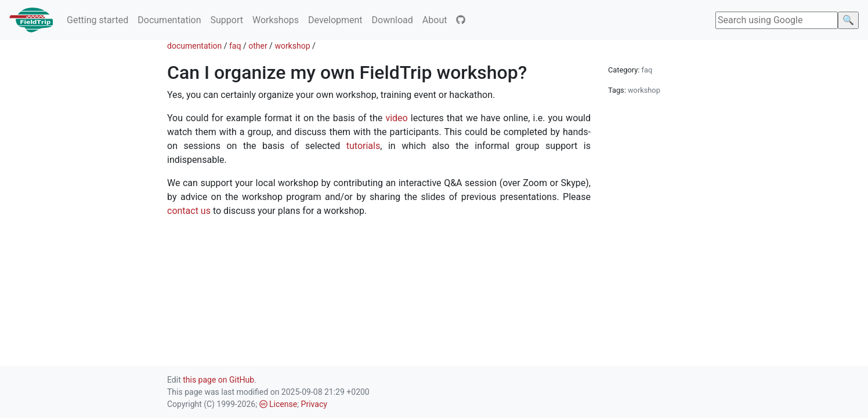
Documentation (169, 20)
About (435, 20)
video (396, 118)
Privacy (314, 404)
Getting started (97, 20)
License (279, 404)
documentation (194, 46)
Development (335, 20)
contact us (189, 211)
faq (235, 46)
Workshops (276, 20)
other (258, 46)
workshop (292, 46)
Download (393, 20)
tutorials (363, 146)
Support (226, 20)
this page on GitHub (218, 380)
